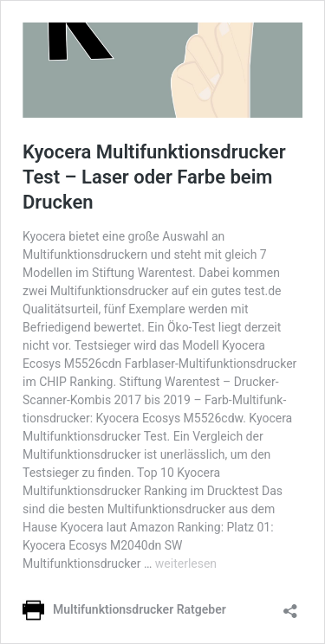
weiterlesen (186, 563)
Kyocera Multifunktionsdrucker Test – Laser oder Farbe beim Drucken (154, 177)
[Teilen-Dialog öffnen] (290, 605)
